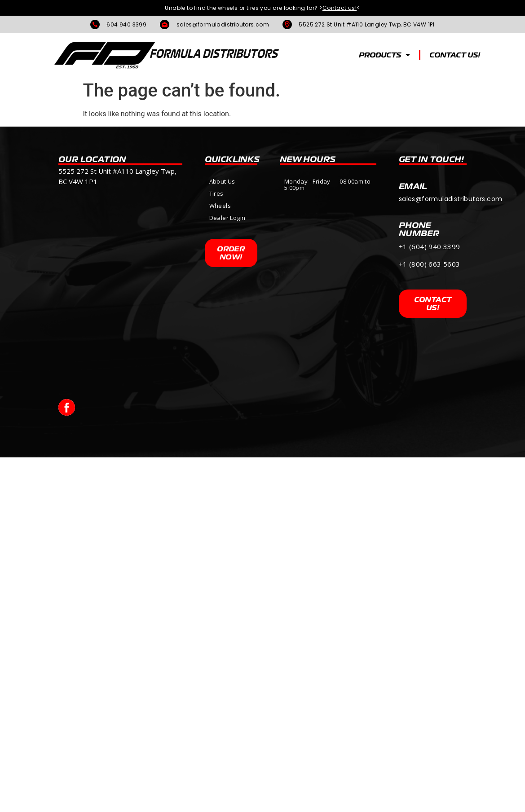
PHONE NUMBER (419, 229)
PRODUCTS (384, 55)
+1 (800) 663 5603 (430, 264)
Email (413, 186)
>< (340, 8)
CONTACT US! (455, 55)
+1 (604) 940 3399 (430, 246)
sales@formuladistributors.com (451, 199)
